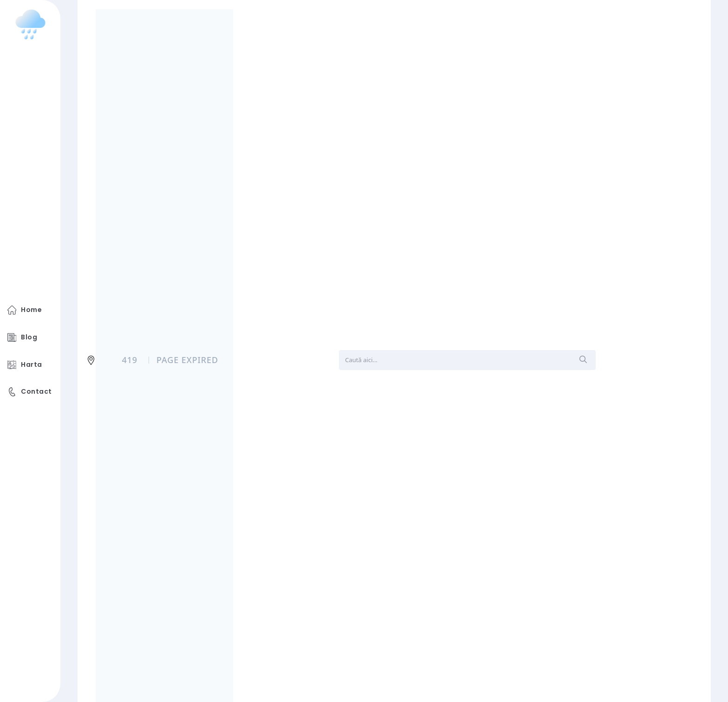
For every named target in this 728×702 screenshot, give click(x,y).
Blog (22, 338)
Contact (30, 392)
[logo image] (30, 25)
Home (25, 310)
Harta (25, 365)
